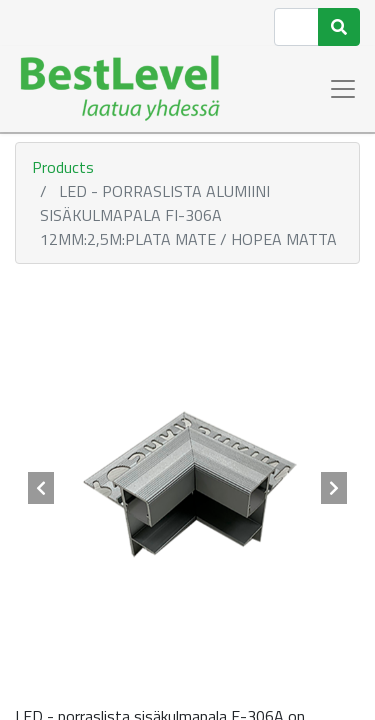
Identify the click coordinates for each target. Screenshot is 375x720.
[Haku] (339, 27)
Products (63, 167)
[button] (41, 488)
